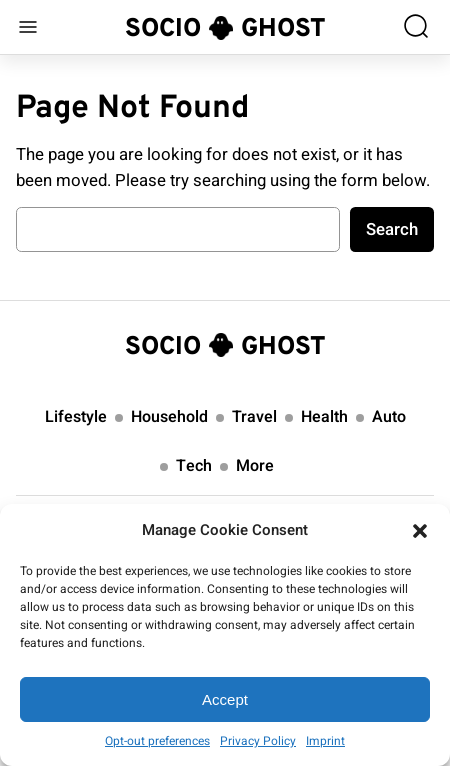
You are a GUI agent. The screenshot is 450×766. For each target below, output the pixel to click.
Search (392, 229)
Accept (225, 699)
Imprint (325, 741)
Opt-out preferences (157, 741)
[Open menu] (28, 27)
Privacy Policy (258, 741)
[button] (420, 531)
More (255, 466)
